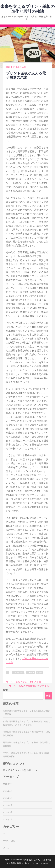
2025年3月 (8, 812)
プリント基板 (18, 673)
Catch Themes (41, 863)
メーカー (31, 673)
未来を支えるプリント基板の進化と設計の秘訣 (28, 9)
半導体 (39, 673)
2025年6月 (8, 791)
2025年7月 (8, 784)
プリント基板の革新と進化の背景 (24, 682)
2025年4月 (8, 805)
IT (8, 673)
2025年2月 (8, 820)
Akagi (23, 67)
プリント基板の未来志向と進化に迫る (29, 686)
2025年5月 (8, 798)
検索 (5, 690)
